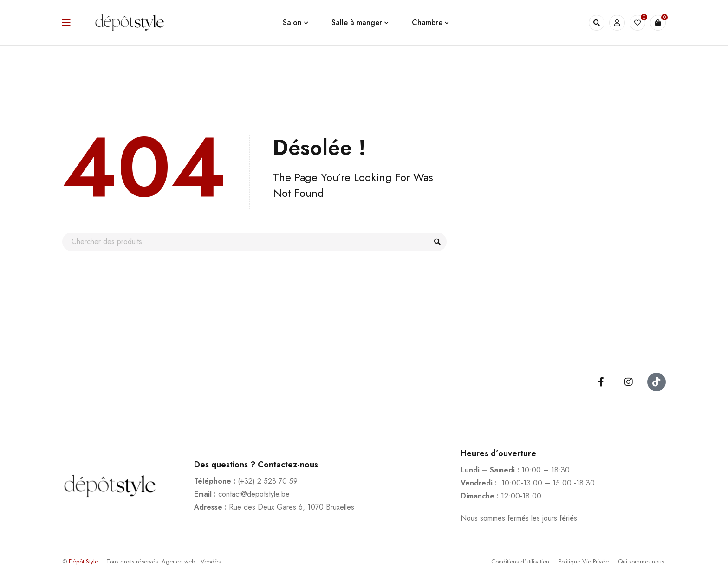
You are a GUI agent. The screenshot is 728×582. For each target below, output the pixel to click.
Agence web (178, 561)
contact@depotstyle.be (254, 494)
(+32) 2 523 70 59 (268, 481)
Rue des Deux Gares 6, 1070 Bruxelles (292, 507)
